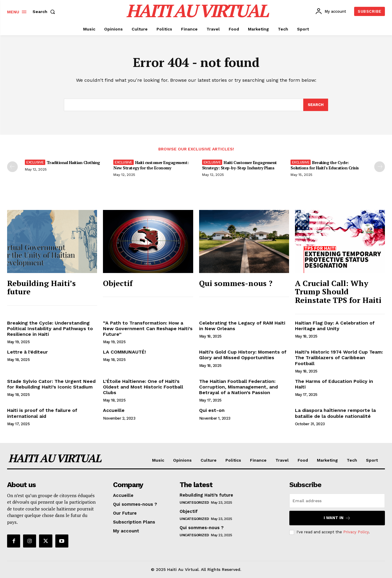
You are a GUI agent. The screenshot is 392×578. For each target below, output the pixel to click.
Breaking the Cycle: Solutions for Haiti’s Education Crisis (325, 165)
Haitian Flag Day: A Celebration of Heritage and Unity (335, 326)
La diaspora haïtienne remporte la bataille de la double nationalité (335, 413)
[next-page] (380, 167)
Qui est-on (212, 410)
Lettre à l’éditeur (28, 352)
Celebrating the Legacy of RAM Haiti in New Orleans (242, 326)
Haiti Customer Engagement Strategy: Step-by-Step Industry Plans (239, 165)
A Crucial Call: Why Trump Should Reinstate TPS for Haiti (338, 292)
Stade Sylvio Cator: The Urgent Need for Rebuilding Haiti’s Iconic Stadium (51, 384)
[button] (45, 12)
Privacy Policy (356, 532)
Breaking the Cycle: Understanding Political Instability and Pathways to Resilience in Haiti (50, 329)
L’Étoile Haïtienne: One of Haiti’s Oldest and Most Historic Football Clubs (143, 387)
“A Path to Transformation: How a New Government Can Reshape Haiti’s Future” (148, 329)
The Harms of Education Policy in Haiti (334, 384)
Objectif (118, 283)
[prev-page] (12, 167)
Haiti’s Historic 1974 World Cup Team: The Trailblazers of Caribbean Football (339, 358)
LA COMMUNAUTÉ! (124, 352)
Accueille (114, 410)
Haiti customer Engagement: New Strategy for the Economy (151, 165)
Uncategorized (194, 503)
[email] (337, 501)
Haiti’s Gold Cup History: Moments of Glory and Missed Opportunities (243, 355)
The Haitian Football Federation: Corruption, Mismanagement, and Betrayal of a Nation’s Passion (238, 387)
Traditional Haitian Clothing (73, 162)
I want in (337, 518)
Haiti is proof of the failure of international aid (42, 413)
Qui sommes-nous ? (236, 283)
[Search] (316, 105)
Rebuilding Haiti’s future (41, 287)
